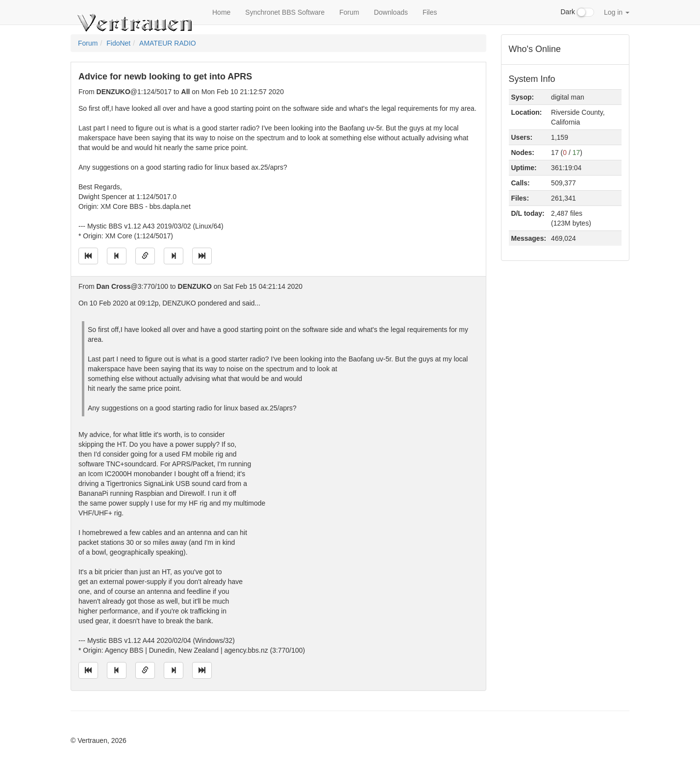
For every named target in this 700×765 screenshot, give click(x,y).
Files (430, 12)
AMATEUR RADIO (168, 43)
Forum (349, 12)
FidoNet (118, 43)
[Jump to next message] (174, 256)
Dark (577, 12)
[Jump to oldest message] (88, 256)
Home (221, 12)
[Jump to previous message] (117, 256)
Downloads (391, 12)
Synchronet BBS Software (285, 12)
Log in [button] (617, 12)
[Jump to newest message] (202, 256)
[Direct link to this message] (145, 256)
